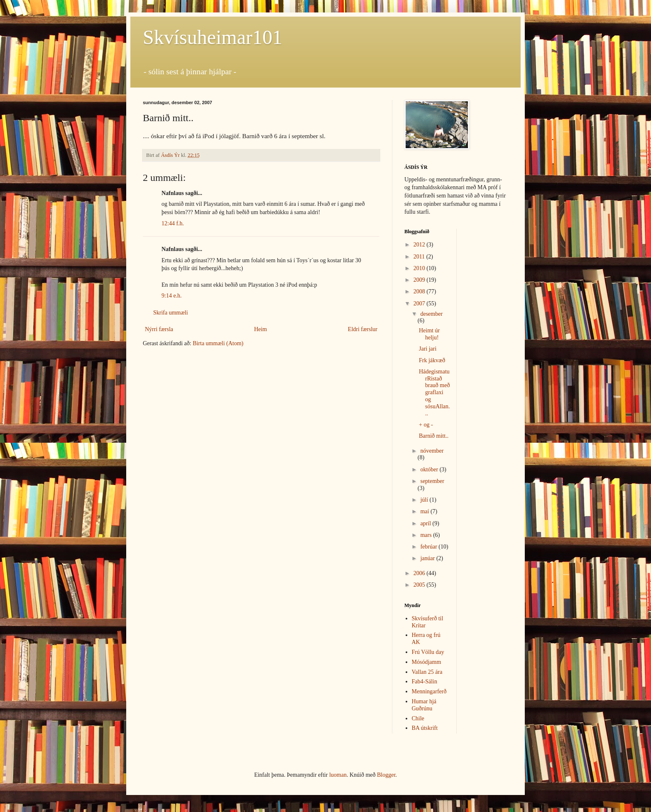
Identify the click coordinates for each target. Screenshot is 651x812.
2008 (420, 291)
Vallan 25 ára (427, 672)
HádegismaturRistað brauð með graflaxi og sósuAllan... (434, 393)
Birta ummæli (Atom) (218, 343)
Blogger (386, 775)
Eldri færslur (363, 329)
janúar (428, 558)
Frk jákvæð (432, 360)
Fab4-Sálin (425, 682)
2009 (420, 280)
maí (425, 511)
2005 (420, 585)
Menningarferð (429, 691)
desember (431, 314)
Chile (418, 718)
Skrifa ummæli (171, 313)
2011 (420, 257)
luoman (338, 775)
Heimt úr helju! (429, 334)
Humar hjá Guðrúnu (424, 705)
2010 (420, 268)
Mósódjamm (427, 662)
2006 (420, 573)
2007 (420, 304)
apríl (426, 523)
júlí (425, 500)
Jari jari (428, 349)
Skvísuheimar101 (213, 37)
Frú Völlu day (428, 652)
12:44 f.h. (173, 223)
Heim (261, 329)
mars (427, 535)
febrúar (429, 547)
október (430, 469)
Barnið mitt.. (434, 436)
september (432, 481)
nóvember (432, 451)
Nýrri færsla (159, 329)
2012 (420, 245)
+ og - (426, 425)
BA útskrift (425, 728)
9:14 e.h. (172, 296)
